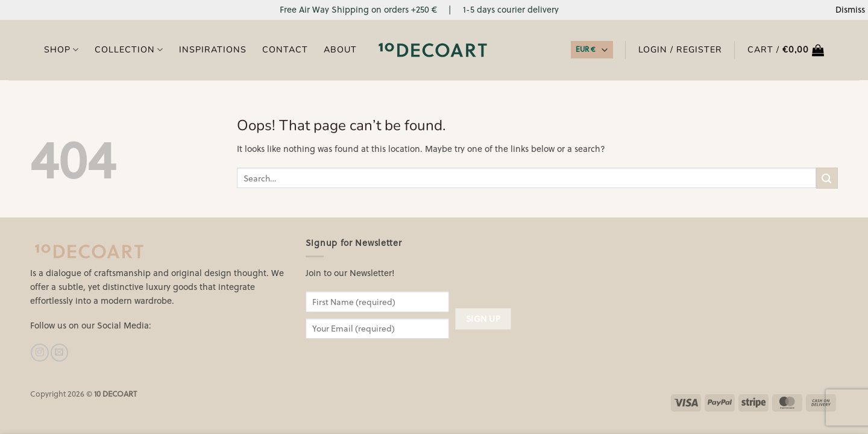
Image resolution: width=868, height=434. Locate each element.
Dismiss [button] (850, 9)
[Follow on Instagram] (39, 353)
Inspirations (213, 50)
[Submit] (827, 178)
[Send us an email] (59, 353)
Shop (61, 50)
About (340, 50)
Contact (285, 50)
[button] (786, 50)
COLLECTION (129, 50)
